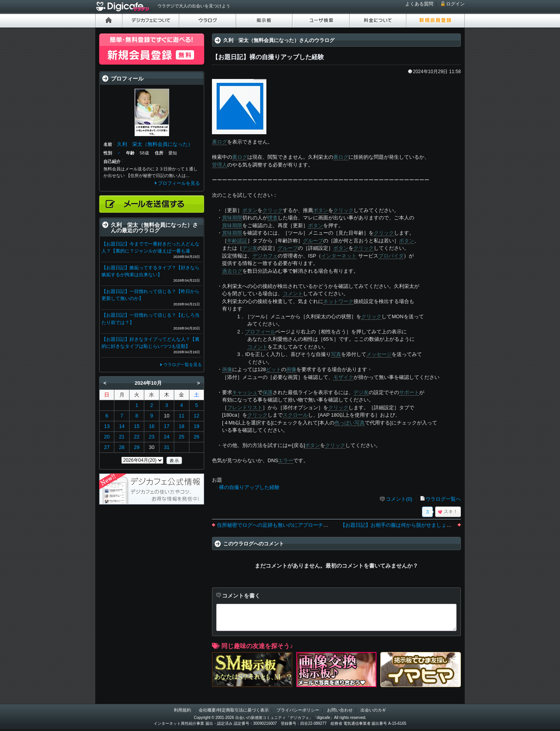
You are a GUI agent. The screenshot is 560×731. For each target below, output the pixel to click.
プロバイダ (391, 256)
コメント (293, 294)
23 (152, 437)
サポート (409, 392)
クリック (273, 210)
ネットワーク (338, 301)
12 (196, 416)
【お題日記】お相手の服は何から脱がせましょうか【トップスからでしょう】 (429, 525)
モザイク (343, 377)
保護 (268, 392)
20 (107, 437)
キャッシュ (245, 392)
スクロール (295, 415)
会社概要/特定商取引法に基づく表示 (234, 710)
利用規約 (182, 710)
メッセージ (379, 354)
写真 (336, 354)
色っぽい (345, 423)
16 (152, 426)
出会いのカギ (373, 710)
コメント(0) (399, 499)
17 (166, 426)
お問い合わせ (340, 710)
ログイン (455, 4)
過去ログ (232, 271)
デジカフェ (265, 256)
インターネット (339, 256)
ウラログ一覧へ (443, 499)
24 (166, 437)
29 (136, 447)
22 (136, 437)
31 (166, 447)
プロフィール (260, 332)
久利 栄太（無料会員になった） (155, 144)
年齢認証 (237, 241)
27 (107, 447)
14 (122, 426)
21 (122, 437)
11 (182, 416)
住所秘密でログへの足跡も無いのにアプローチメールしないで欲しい (295, 525)
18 (182, 426)
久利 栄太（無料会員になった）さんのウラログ (279, 40)
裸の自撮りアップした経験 (249, 487)
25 (182, 437)
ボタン (250, 210)
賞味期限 (232, 218)
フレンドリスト (245, 408)
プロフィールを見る (179, 183)
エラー (286, 460)
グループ (313, 241)
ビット (274, 369)
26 (196, 437)
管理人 (220, 165)
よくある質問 (419, 4)
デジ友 (250, 248)
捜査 (273, 218)
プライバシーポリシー (298, 710)
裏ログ (220, 142)
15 (136, 426)
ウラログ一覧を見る (183, 365)
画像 (227, 369)
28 (122, 447)
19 (196, 426)
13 (107, 426)
